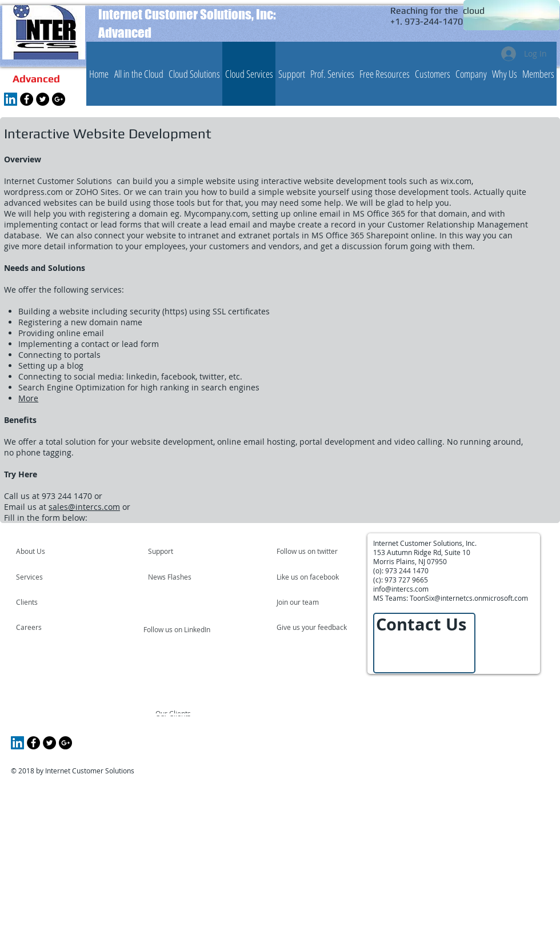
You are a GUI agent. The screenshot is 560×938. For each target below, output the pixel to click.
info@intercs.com (401, 589)
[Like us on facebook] (311, 577)
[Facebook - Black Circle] (27, 99)
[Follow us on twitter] (308, 551)
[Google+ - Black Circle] (59, 99)
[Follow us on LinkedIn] (178, 629)
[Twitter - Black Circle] (43, 99)
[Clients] (47, 602)
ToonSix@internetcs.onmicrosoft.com (469, 598)
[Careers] (47, 627)
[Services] (49, 577)
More (28, 398)
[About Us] (60, 551)
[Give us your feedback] (318, 627)
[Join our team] (307, 602)
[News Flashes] (181, 577)
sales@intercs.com (84, 507)
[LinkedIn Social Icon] (11, 99)
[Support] (175, 551)
